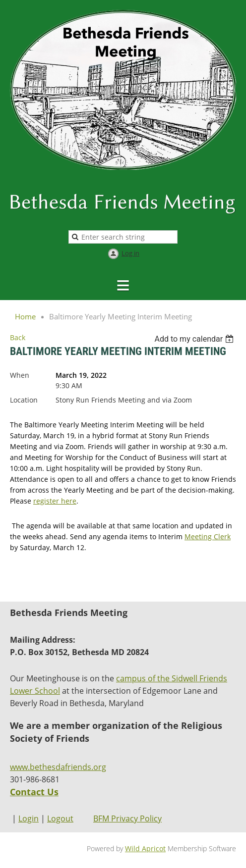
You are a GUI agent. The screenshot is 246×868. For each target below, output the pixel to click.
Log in (130, 253)
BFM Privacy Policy (127, 818)
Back (18, 337)
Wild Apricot (145, 848)
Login (29, 818)
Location (24, 400)
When (20, 375)
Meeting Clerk (208, 536)
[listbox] (195, 339)
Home (25, 316)
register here (55, 501)
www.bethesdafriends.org (58, 767)
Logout (60, 818)
